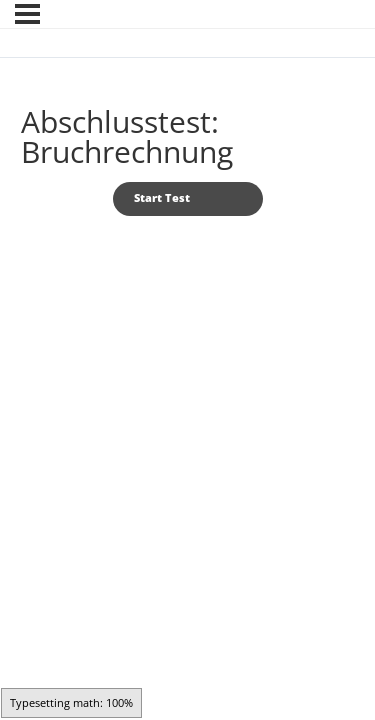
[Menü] (27, 14)
